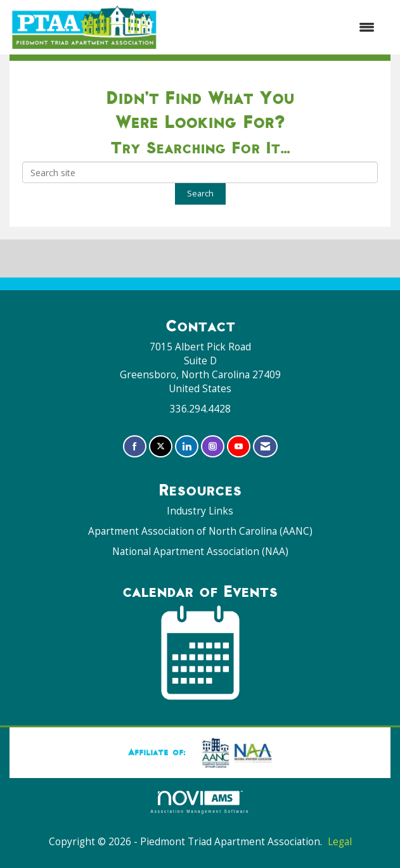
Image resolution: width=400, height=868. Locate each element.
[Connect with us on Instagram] (213, 446)
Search (200, 194)
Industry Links (200, 511)
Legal (340, 842)
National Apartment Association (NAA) (200, 552)
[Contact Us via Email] (265, 446)
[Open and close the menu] (273, 27)
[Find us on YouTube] (239, 446)
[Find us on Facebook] (135, 446)
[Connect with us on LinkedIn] (187, 446)
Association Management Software (200, 802)
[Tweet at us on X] (161, 446)
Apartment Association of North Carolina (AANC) (200, 531)
